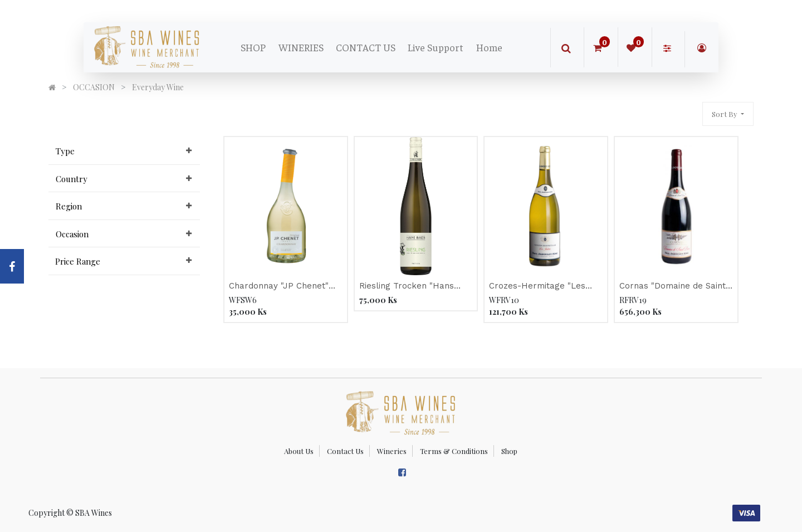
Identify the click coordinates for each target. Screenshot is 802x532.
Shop (509, 451)
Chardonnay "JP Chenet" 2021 (279, 287)
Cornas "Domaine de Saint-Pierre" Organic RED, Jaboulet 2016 (674, 287)
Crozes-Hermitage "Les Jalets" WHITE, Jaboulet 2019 (540, 287)
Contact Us (345, 451)
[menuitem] (253, 47)
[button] (728, 114)
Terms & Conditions (454, 451)
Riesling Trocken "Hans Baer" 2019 (407, 287)
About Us (299, 451)
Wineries (392, 451)
